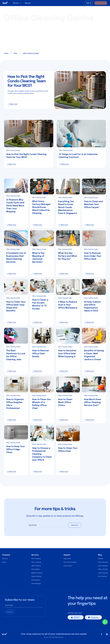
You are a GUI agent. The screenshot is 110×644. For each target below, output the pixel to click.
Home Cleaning (36, 559)
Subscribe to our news (20, 600)
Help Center (67, 559)
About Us (5, 559)
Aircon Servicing (103, 562)
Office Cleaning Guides (31, 53)
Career (4, 562)
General (100, 559)
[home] (5, 3)
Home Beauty (35, 569)
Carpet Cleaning (36, 576)
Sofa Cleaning (36, 580)
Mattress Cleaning (37, 573)
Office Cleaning (36, 566)
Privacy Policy (68, 566)
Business (28, 3)
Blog (16, 53)
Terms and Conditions (70, 562)
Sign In (89, 3)
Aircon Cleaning (36, 562)
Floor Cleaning (102, 576)
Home (6, 53)
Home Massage (36, 583)
